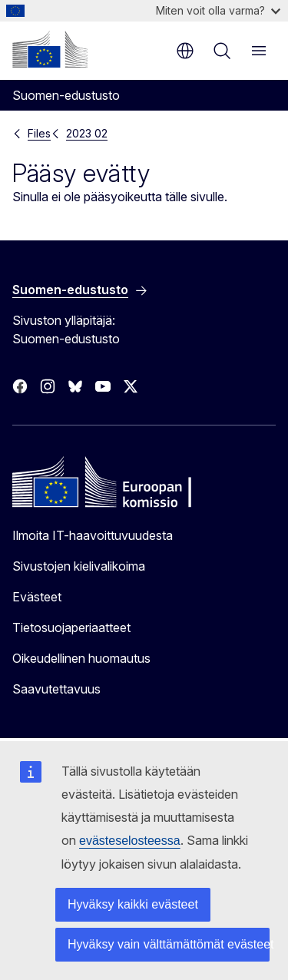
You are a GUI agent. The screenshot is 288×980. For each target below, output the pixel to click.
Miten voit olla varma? (218, 10)
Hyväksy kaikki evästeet (133, 904)
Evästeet (37, 597)
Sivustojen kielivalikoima (79, 566)
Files (39, 133)
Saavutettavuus (56, 689)
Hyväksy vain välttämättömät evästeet (169, 944)
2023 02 (87, 133)
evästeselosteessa (130, 841)
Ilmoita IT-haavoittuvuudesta (93, 535)
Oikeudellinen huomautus (81, 658)
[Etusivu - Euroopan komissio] (50, 49)
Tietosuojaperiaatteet (71, 627)
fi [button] (185, 51)
